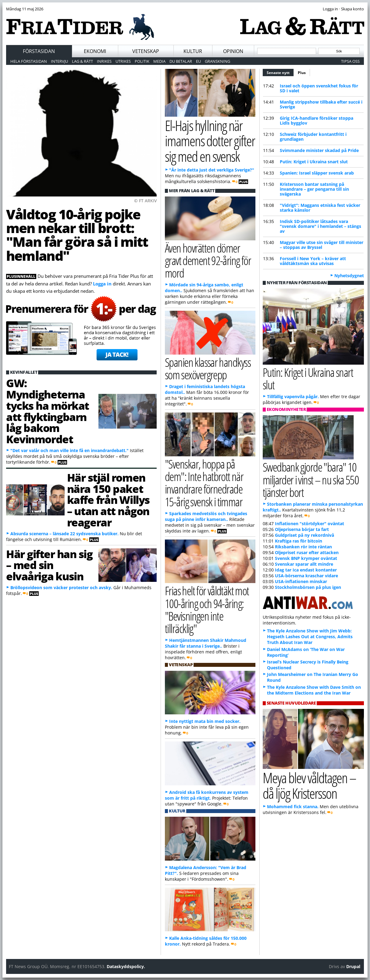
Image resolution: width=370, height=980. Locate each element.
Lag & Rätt (82, 61)
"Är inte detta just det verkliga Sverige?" (212, 170)
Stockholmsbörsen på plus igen (308, 587)
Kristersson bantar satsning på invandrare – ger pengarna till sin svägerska (314, 189)
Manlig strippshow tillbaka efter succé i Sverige (321, 104)
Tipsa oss (350, 61)
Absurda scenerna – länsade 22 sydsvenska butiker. (64, 534)
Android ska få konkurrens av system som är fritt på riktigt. (207, 795)
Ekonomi (95, 51)
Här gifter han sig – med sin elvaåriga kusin (49, 565)
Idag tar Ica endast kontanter (306, 570)
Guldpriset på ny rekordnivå (304, 535)
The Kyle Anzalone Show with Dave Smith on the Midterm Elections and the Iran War (314, 690)
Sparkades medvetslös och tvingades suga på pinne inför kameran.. (206, 516)
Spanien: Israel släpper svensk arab (317, 173)
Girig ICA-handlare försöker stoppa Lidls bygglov (317, 120)
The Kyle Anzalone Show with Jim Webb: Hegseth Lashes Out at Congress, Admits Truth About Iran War (310, 637)
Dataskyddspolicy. (126, 966)
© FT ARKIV (145, 201)
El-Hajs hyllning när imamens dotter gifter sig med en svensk (210, 141)
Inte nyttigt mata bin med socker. (205, 721)
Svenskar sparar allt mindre (304, 564)
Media (159, 61)
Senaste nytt (280, 72)
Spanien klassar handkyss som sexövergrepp (208, 368)
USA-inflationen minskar (301, 581)
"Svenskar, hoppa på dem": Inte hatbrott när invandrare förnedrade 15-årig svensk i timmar (204, 483)
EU (198, 61)
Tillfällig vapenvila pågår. (293, 396)
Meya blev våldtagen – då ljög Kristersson (309, 785)
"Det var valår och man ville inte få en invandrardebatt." (69, 450)
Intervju (59, 61)
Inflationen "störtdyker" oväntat (310, 524)
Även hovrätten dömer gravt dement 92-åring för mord (208, 260)
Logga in (102, 284)
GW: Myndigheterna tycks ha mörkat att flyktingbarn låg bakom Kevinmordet (48, 411)
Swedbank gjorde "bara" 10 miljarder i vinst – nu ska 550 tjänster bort (311, 479)
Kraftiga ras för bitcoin (299, 541)
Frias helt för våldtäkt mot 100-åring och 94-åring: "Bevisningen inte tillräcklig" (207, 609)
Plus (302, 73)
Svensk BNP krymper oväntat (306, 558)
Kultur (193, 51)
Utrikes (123, 61)
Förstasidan (39, 51)
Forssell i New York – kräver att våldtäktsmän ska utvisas (313, 261)
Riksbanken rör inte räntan (303, 547)
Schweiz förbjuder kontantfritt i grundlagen (313, 137)
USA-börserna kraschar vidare (306, 576)
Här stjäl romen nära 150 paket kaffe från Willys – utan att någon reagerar (108, 500)
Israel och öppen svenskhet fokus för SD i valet (319, 88)
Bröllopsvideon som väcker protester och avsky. (61, 587)
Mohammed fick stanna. (293, 807)
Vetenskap (146, 51)
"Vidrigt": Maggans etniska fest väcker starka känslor (320, 208)
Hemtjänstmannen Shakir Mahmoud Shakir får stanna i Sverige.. (206, 643)
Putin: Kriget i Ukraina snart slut (314, 162)
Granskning (217, 61)
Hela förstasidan (29, 61)
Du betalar (181, 61)
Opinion (233, 51)
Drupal (353, 966)
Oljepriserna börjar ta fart (302, 529)
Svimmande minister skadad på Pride (319, 150)
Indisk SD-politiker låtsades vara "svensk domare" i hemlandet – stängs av (320, 226)
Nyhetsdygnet (349, 276)
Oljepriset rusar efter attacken (307, 552)
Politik (142, 61)
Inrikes (104, 61)
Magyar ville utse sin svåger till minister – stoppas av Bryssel (322, 245)
